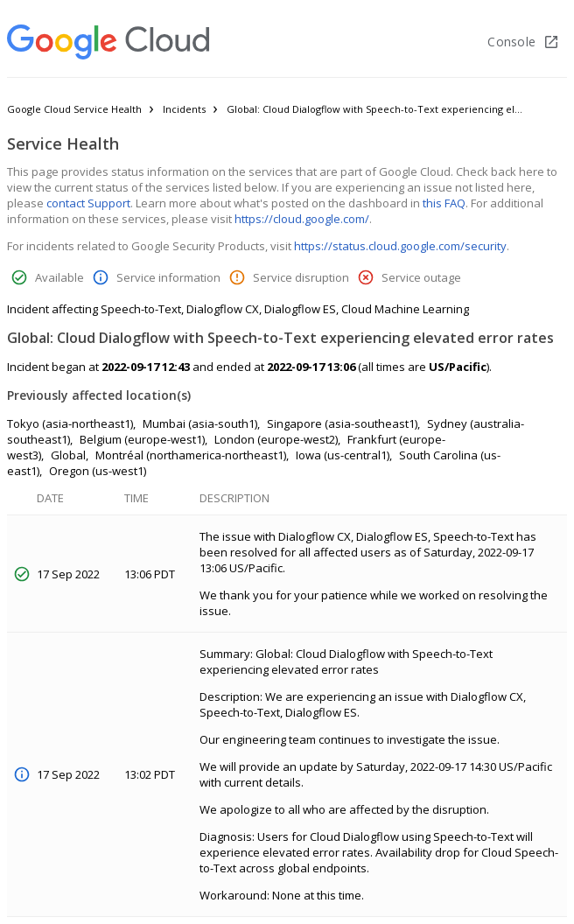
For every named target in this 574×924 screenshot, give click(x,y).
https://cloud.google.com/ (302, 219)
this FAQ (444, 203)
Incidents (184, 109)
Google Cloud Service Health (74, 109)
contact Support (88, 203)
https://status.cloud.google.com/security (400, 246)
